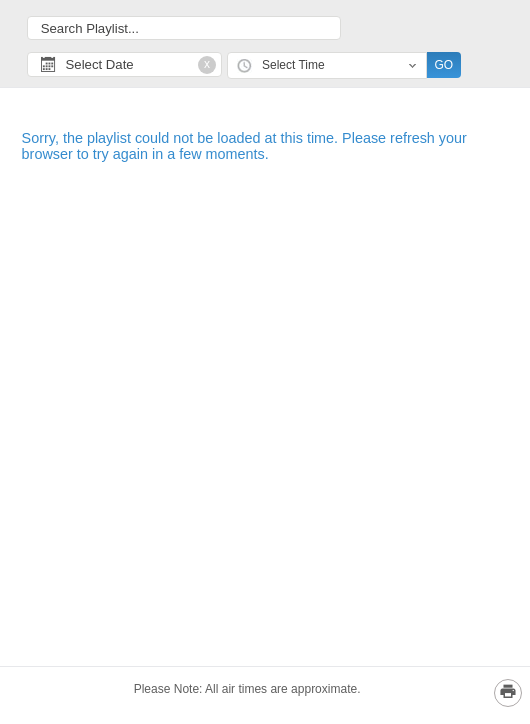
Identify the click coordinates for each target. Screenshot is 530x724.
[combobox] (327, 65)
